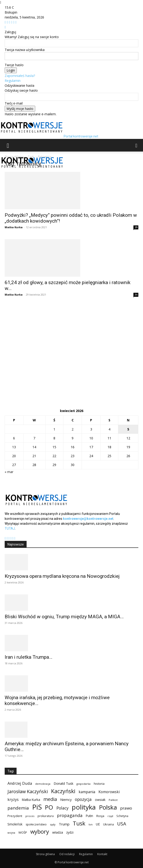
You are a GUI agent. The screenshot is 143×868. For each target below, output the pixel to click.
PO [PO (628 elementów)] (49, 807)
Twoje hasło (14, 65)
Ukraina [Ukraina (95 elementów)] (108, 824)
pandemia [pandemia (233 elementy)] (18, 808)
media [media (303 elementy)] (50, 799)
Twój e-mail (14, 103)
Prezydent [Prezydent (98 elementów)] (15, 816)
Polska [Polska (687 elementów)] (108, 807)
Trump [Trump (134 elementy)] (64, 824)
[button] (8, 145)
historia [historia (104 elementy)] (99, 784)
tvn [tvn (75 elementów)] (91, 824)
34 (136, 295)
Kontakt (102, 854)
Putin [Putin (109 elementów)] (89, 816)
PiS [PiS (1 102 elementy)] (37, 807)
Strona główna (45, 854)
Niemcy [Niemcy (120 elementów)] (66, 800)
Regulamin (13, 81)
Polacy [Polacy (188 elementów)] (63, 808)
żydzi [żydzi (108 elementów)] (70, 832)
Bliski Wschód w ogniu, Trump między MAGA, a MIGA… (64, 617)
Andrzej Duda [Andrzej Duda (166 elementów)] (20, 783)
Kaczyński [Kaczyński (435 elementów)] (63, 791)
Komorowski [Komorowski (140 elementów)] (109, 792)
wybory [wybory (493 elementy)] (40, 832)
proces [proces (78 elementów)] (30, 816)
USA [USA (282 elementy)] (122, 824)
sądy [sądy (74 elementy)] (53, 824)
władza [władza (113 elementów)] (58, 832)
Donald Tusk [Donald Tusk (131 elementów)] (63, 783)
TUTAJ (10, 528)
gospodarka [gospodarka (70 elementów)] (84, 784)
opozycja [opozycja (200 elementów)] (83, 799)
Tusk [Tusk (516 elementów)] (79, 823)
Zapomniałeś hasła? (20, 76)
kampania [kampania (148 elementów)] (87, 792)
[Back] (5, 27)
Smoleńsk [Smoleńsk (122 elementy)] (15, 824)
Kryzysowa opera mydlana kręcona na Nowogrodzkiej (62, 576)
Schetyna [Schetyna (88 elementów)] (122, 816)
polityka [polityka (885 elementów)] (84, 807)
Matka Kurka (14, 227)
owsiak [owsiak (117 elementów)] (100, 800)
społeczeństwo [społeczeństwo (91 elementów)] (36, 824)
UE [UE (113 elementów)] (98, 824)
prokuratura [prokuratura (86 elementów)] (46, 816)
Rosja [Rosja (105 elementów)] (100, 816)
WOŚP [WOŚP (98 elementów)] (23, 832)
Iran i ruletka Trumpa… (28, 657)
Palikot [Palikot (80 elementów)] (113, 800)
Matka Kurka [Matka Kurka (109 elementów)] (31, 800)
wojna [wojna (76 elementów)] (11, 833)
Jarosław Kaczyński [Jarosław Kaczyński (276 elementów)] (28, 791)
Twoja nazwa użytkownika (25, 50)
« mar (9, 472)
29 (136, 227)
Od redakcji (67, 854)
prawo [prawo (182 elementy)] (126, 808)
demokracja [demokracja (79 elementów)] (43, 784)
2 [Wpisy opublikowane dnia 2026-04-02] (73, 429)
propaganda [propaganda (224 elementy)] (70, 815)
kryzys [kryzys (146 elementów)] (13, 800)
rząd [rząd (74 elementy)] (110, 816)
